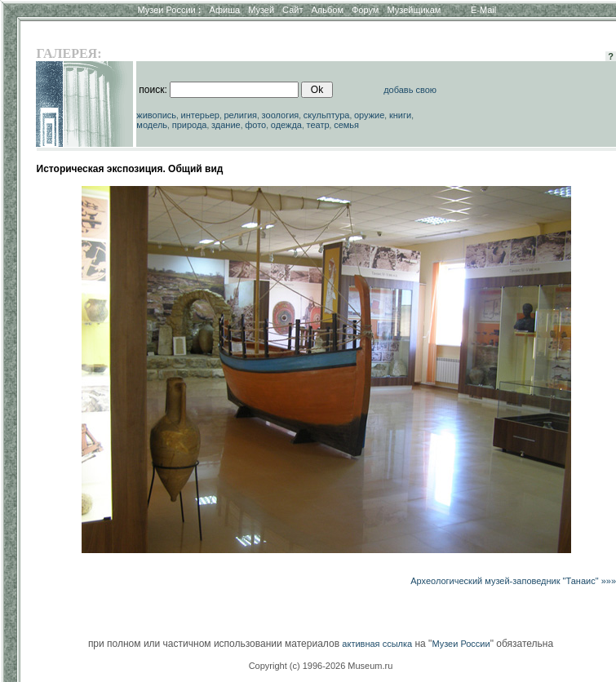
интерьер (200, 115)
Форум (365, 10)
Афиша (225, 10)
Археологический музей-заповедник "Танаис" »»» (513, 581)
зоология (281, 115)
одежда (286, 125)
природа (190, 125)
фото (255, 125)
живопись (156, 115)
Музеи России (169, 10)
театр (318, 125)
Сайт (292, 10)
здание (226, 125)
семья (346, 125)
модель (152, 125)
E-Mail (483, 10)
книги (400, 115)
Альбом (328, 10)
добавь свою (410, 90)
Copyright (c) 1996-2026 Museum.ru (321, 666)
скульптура (327, 115)
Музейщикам (414, 10)
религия (241, 115)
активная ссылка (377, 644)
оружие (369, 115)
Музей (261, 10)
